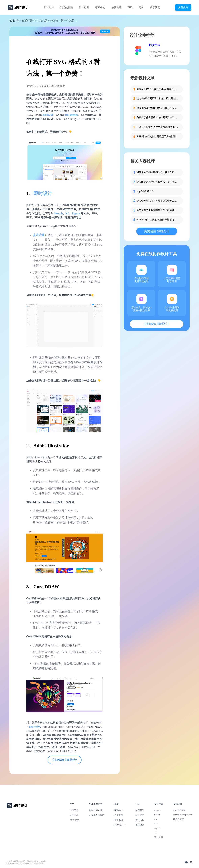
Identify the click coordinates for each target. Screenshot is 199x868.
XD (67, 213)
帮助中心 (100, 7)
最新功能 (116, 7)
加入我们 (140, 815)
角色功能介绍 (96, 810)
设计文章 (14, 21)
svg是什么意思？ (145, 191)
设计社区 (49, 7)
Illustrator (72, 115)
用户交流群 (178, 819)
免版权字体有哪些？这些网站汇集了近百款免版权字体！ (158, 118)
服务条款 (119, 820)
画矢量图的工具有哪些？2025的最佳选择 (158, 210)
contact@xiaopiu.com (183, 815)
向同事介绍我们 (97, 815)
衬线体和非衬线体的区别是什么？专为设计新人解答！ (158, 108)
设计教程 (84, 7)
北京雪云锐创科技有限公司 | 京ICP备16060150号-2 (27, 861)
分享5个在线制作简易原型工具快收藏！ (157, 136)
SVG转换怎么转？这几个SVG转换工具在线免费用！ (158, 201)
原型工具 (74, 815)
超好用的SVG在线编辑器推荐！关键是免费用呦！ (158, 172)
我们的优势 (67, 7)
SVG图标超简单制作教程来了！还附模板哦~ (158, 182)
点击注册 (39, 235)
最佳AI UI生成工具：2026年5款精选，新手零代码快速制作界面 (158, 89)
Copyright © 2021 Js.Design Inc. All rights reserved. (25, 864)
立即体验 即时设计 (65, 760)
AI (155, 833)
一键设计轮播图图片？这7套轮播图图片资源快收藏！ (158, 127)
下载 (130, 7)
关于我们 (155, 7)
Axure (157, 828)
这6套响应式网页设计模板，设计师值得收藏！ (158, 99)
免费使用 (183, 7)
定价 (141, 7)
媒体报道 (140, 825)
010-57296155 (179, 810)
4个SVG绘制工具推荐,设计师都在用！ (156, 220)
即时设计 (43, 193)
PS (156, 819)
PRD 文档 (74, 820)
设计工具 (74, 810)
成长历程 (140, 820)
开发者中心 (120, 825)
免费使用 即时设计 (157, 231)
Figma (76, 213)
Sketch (58, 213)
